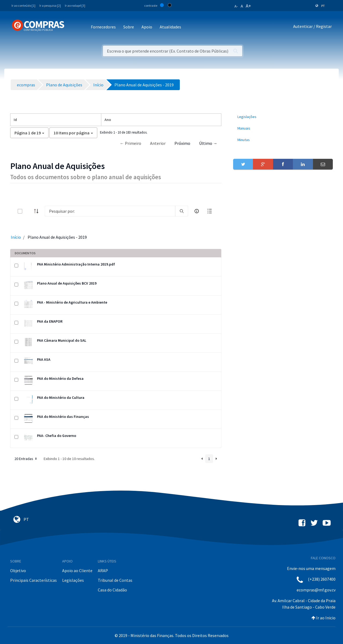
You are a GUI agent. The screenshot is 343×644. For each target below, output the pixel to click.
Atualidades (170, 27)
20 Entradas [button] (26, 459)
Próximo (182, 143)
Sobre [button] (129, 27)
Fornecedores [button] (103, 27)
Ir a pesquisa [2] (50, 5)
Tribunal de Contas (115, 580)
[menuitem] (283, 117)
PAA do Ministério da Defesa (60, 378)
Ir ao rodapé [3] (75, 5)
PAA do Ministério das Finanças (63, 417)
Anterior (158, 143)
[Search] (110, 211)
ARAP (103, 571)
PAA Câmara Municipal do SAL (62, 340)
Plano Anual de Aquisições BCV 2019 (67, 283)
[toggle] (29, 211)
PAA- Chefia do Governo (57, 436)
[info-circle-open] (197, 211)
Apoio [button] (147, 27)
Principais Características (33, 580)
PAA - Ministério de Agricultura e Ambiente (72, 302)
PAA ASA (44, 359)
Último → (208, 143)
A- (236, 6)
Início (16, 237)
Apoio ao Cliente (77, 571)
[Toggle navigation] (72, 27)
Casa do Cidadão (112, 590)
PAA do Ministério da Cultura (61, 398)
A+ (248, 6)
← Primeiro (131, 143)
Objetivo (18, 571)
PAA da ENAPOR (50, 321)
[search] (182, 211)
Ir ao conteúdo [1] (23, 5)
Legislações (73, 580)
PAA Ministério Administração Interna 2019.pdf (76, 264)
